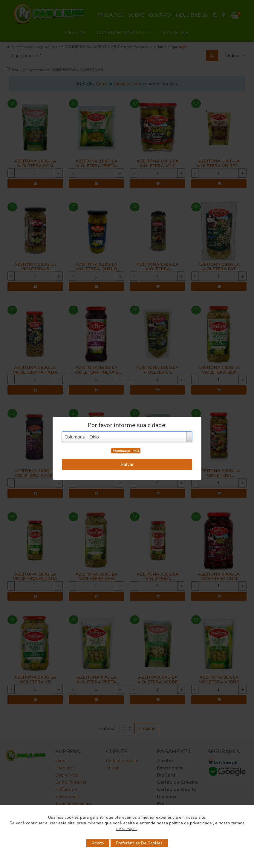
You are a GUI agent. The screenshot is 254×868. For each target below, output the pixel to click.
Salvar (127, 464)
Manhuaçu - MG (126, 451)
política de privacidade (191, 823)
